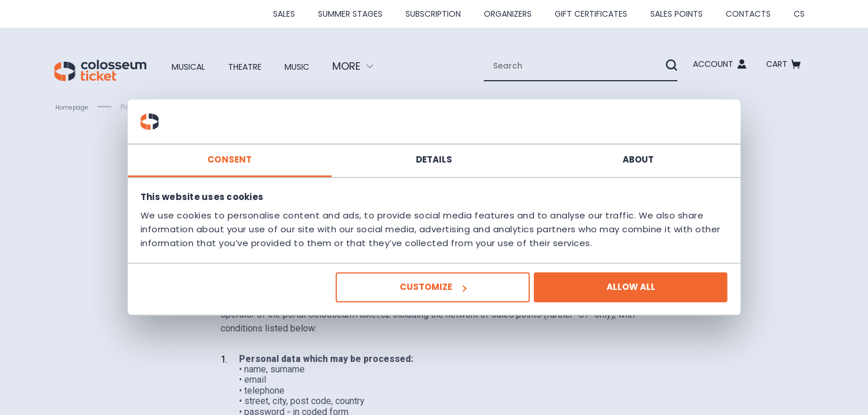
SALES (284, 14)
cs (799, 14)
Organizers (508, 14)
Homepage (75, 107)
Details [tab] (434, 152)
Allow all (599, 294)
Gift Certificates (591, 14)
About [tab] (607, 152)
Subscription (433, 14)
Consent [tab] (261, 152)
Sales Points (676, 14)
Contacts (748, 14)
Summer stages (350, 14)
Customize (433, 294)
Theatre (259, 66)
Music (320, 66)
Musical (193, 66)
